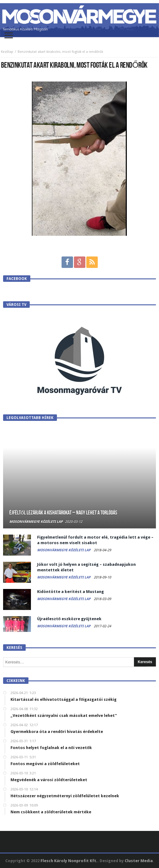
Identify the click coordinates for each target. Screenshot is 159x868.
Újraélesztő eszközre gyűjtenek (69, 619)
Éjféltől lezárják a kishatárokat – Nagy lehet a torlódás (63, 513)
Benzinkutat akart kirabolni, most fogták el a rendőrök (60, 52)
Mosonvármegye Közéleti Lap (36, 522)
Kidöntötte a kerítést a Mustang (71, 592)
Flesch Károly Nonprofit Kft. (69, 861)
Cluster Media (139, 861)
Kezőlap (7, 52)
